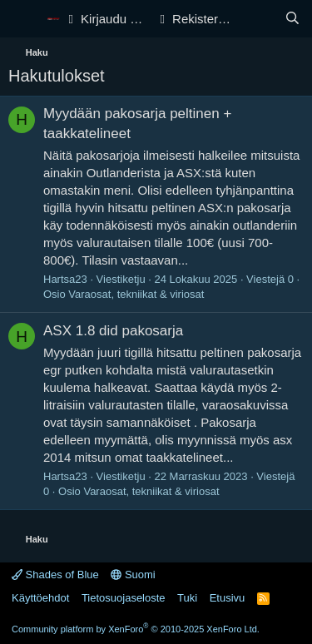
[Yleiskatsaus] (259, 19)
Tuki (187, 598)
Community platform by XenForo (136, 629)
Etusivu (228, 598)
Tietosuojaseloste (124, 598)
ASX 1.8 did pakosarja (113, 331)
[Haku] (292, 19)
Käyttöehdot (40, 598)
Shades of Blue (55, 575)
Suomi (133, 575)
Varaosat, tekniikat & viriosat (136, 294)
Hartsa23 (65, 279)
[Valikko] (23, 19)
